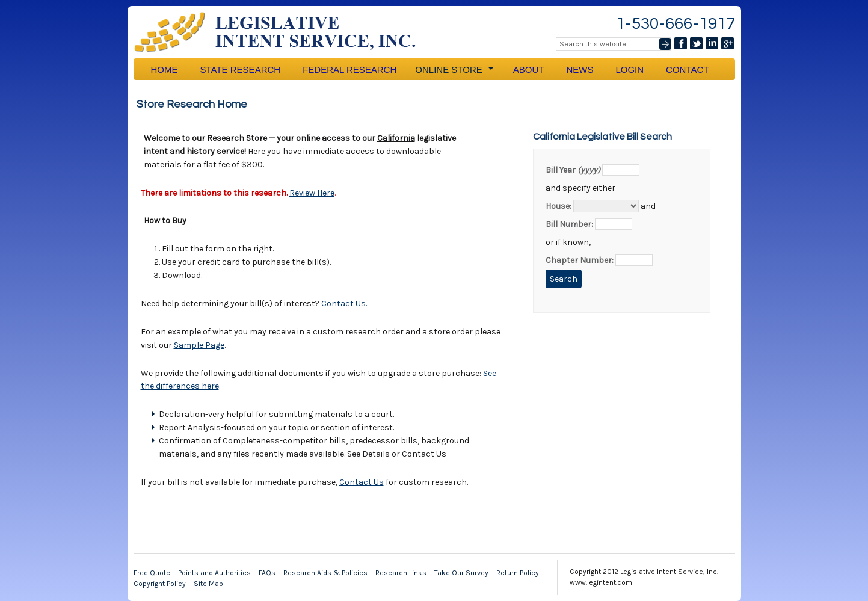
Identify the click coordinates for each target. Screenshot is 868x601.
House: (559, 206)
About (529, 69)
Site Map (208, 584)
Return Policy (518, 573)
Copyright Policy (160, 584)
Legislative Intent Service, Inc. (284, 32)
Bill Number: (569, 224)
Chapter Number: (580, 260)
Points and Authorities (214, 573)
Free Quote (152, 573)
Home (165, 69)
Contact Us (362, 482)
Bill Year (573, 170)
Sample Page (199, 345)
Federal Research (349, 69)
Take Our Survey (461, 573)
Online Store (454, 69)
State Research (241, 69)
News (580, 69)
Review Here (312, 193)
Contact (687, 69)
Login (629, 69)
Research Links (401, 573)
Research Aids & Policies (325, 573)
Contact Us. (344, 304)
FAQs (267, 573)
